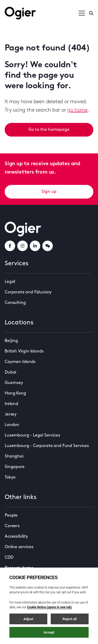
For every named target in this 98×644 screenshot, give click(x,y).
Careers (12, 526)
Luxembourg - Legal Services (32, 435)
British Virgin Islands (24, 351)
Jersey (11, 414)
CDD (9, 558)
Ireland (11, 404)
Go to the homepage (49, 130)
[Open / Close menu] (82, 13)
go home (77, 110)
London (12, 425)
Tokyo (10, 477)
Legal (10, 282)
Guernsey (14, 383)
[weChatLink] (48, 246)
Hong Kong (15, 393)
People (11, 516)
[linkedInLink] (35, 246)
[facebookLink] (10, 246)
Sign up (49, 192)
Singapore (15, 467)
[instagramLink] (22, 246)
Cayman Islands (20, 362)
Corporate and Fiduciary (28, 292)
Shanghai (14, 456)
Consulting (15, 303)
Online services (19, 547)
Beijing (11, 341)
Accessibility (16, 537)
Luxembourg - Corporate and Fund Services (47, 446)
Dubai (10, 372)
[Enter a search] (91, 13)
